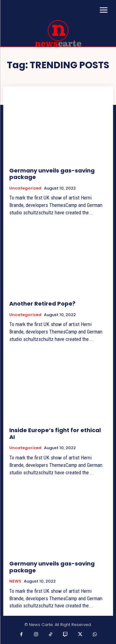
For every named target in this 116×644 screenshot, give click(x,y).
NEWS (15, 581)
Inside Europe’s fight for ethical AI (55, 434)
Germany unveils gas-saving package (52, 174)
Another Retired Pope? (42, 304)
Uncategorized (25, 188)
